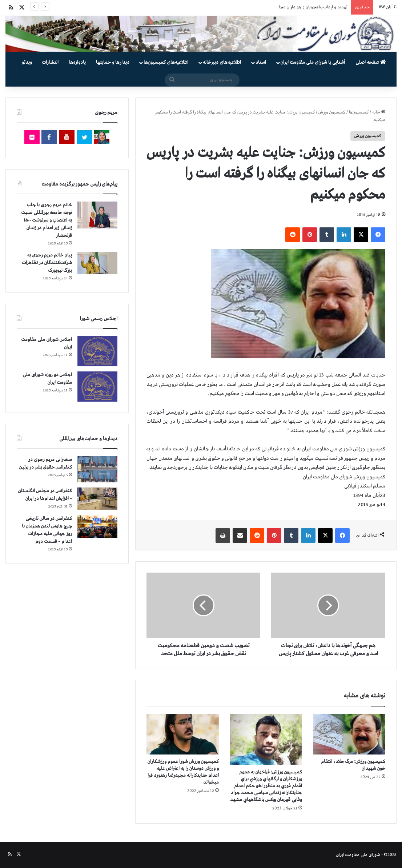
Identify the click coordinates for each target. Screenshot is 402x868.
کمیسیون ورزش (332, 112)
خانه (379, 112)
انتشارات (50, 62)
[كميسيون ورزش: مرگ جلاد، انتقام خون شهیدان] (349, 734)
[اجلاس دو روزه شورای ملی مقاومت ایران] (97, 387)
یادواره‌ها (77, 62)
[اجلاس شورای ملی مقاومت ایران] (97, 351)
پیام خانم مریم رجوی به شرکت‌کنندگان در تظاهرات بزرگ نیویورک (47, 263)
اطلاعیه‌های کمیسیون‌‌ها (166, 62)
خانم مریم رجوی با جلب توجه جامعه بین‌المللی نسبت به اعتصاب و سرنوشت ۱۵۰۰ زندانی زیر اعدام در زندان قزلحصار (47, 220)
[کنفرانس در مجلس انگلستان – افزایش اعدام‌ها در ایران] (97, 499)
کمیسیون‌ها (359, 112)
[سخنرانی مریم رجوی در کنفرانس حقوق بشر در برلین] (97, 469)
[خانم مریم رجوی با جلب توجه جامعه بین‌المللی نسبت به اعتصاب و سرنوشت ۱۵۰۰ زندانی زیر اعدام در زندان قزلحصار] (97, 215)
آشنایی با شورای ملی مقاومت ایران (313, 62)
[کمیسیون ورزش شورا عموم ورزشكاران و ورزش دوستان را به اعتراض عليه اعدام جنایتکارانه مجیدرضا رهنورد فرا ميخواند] (183, 734)
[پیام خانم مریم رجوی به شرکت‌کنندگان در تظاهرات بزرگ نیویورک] (97, 263)
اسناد (261, 62)
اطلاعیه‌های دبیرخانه (222, 62)
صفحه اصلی (371, 62)
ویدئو (27, 62)
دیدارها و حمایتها (113, 62)
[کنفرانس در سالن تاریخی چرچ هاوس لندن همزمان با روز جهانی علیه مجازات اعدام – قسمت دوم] (97, 526)
